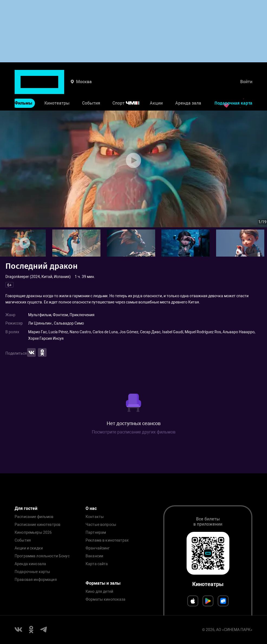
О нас (91, 508)
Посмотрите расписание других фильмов (134, 432)
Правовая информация (36, 580)
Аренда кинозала (30, 564)
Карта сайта (97, 564)
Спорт (129, 86)
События (91, 86)
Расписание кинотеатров (38, 525)
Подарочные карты (32, 572)
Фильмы (23, 86)
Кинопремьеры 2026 (33, 533)
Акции (156, 86)
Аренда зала (188, 86)
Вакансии (94, 556)
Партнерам (96, 533)
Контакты (95, 517)
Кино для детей (99, 592)
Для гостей (26, 508)
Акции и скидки (29, 548)
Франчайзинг (98, 548)
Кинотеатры (57, 86)
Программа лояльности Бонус (42, 556)
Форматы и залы (103, 583)
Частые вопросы (101, 525)
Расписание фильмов (34, 517)
